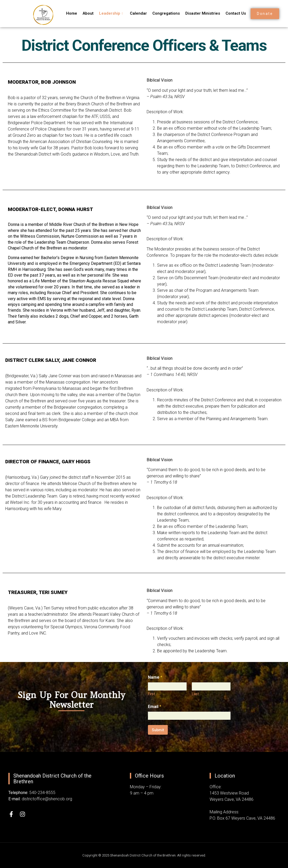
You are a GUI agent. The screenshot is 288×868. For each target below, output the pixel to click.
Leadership (109, 14)
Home (71, 14)
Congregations (163, 14)
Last (195, 694)
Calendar (136, 14)
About (87, 14)
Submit (158, 730)
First (151, 694)
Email (155, 707)
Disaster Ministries (200, 14)
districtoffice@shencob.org (47, 799)
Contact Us (232, 14)
